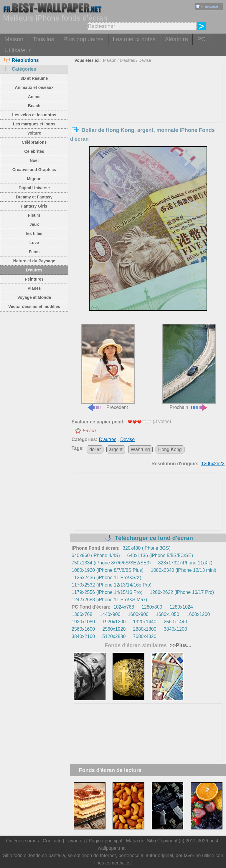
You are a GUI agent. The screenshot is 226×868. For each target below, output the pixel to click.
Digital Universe (34, 188)
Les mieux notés (134, 39)
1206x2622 (213, 464)
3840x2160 (83, 636)
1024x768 (124, 607)
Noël (34, 160)
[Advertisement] (148, 109)
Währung (140, 449)
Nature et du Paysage (34, 261)
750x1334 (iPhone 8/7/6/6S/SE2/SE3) (111, 563)
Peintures (34, 279)
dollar (95, 449)
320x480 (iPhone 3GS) (147, 548)
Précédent (108, 367)
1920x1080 (83, 622)
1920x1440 (145, 622)
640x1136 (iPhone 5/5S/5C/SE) (160, 555)
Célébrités (34, 151)
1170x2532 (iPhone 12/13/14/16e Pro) (112, 585)
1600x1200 (198, 614)
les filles (34, 233)
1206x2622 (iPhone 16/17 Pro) (182, 592)
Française (207, 6)
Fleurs (34, 215)
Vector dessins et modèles (34, 307)
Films (34, 252)
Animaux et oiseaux (34, 87)
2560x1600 (83, 629)
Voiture (34, 133)
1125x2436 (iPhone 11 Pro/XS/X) (107, 578)
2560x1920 (114, 629)
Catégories (20, 69)
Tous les (43, 39)
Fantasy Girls (34, 206)
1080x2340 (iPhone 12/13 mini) (184, 570)
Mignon (34, 179)
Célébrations (34, 142)
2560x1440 (175, 622)
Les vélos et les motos (34, 115)
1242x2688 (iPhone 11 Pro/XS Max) (109, 600)
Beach (34, 106)
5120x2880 (114, 636)
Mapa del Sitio (141, 841)
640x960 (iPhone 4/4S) (96, 555)
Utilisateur (18, 50)
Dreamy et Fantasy (34, 197)
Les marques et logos (34, 124)
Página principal (105, 841)
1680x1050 (168, 614)
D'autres (34, 270)
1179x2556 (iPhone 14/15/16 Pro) (107, 592)
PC (201, 39)
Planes (34, 288)
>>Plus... (180, 645)
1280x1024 (181, 607)
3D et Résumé (34, 78)
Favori (89, 431)
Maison (14, 39)
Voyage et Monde (34, 297)
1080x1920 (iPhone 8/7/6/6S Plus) (108, 570)
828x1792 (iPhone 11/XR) (185, 563)
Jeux (34, 224)
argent (116, 449)
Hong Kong (170, 449)
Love (34, 243)
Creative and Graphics (34, 170)
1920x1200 (114, 622)
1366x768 (82, 614)
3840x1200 (175, 629)
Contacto (52, 841)
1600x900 (138, 614)
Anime (34, 97)
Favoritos (75, 841)
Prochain (189, 367)
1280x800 (152, 607)
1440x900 (110, 614)
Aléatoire (176, 39)
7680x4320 (145, 636)
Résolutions (22, 60)
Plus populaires (84, 39)
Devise (145, 60)
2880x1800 (145, 629)
